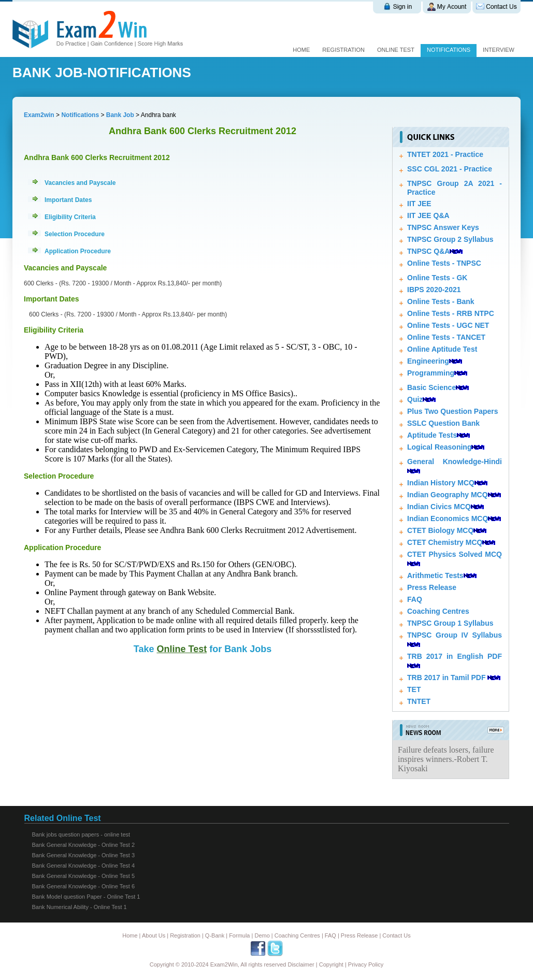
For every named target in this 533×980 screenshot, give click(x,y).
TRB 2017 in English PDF (455, 656)
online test (396, 50)
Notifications (449, 50)
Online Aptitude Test (442, 349)
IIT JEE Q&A (428, 215)
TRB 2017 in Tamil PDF (446, 678)
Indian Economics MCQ (448, 518)
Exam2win (39, 115)
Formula (239, 935)
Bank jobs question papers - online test (81, 834)
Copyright (331, 964)
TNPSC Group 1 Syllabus (450, 623)
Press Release (432, 587)
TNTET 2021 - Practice (445, 154)
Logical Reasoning (439, 447)
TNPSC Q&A (428, 251)
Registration (343, 50)
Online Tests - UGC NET (448, 325)
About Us (154, 935)
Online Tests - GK (437, 278)
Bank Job (121, 115)
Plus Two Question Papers (453, 411)
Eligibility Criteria (70, 217)
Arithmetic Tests (435, 575)
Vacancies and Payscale (80, 183)
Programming (431, 373)
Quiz (415, 399)
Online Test (182, 649)
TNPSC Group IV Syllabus (455, 635)
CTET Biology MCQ (440, 530)
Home (301, 50)
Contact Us (396, 935)
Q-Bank (215, 935)
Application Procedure (78, 251)
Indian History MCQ (441, 483)
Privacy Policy (366, 964)
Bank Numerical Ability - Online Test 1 (80, 907)
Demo (262, 935)
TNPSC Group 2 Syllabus (450, 239)
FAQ (415, 599)
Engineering (428, 361)
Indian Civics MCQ (439, 507)
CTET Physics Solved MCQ (455, 554)
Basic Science (431, 387)
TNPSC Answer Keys (443, 227)
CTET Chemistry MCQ (445, 542)
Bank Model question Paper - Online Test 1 (86, 897)
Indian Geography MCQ (448, 495)
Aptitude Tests (432, 435)
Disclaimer (301, 964)
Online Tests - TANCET (446, 337)
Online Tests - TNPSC (444, 263)
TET (414, 689)
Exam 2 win (99, 29)
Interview (499, 50)
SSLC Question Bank (443, 423)
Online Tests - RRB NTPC (451, 313)
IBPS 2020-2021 (434, 290)
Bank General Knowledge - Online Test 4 (84, 866)
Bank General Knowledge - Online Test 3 (84, 855)
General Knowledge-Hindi (455, 462)
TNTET (419, 701)
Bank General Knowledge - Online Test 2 (84, 845)
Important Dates (68, 200)
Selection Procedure (75, 234)
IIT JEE (419, 204)
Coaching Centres (438, 611)
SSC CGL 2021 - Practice (450, 169)
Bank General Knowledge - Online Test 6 (84, 886)
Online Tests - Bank (441, 301)
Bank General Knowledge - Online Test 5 (84, 876)
